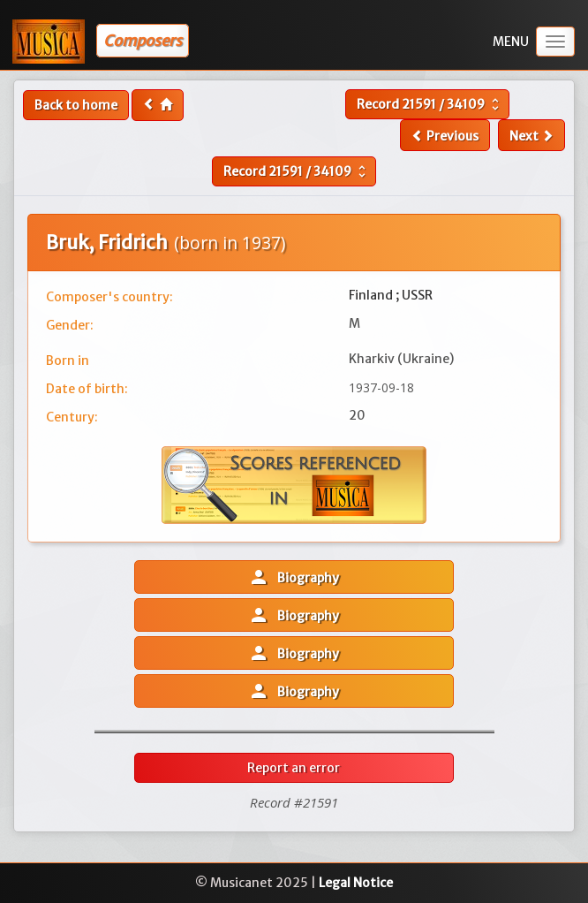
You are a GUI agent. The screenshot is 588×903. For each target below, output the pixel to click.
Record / (430, 104)
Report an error (294, 768)
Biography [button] (294, 577)
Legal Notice (356, 883)
